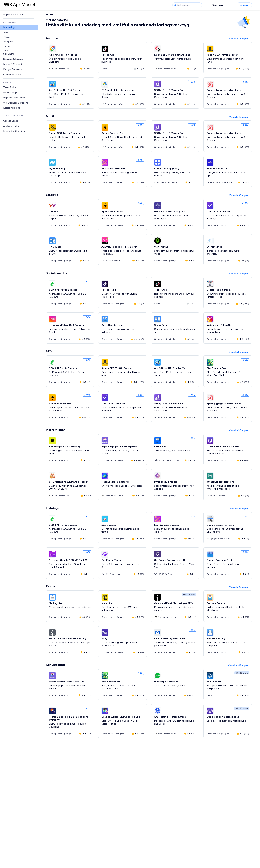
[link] (19, 14)
